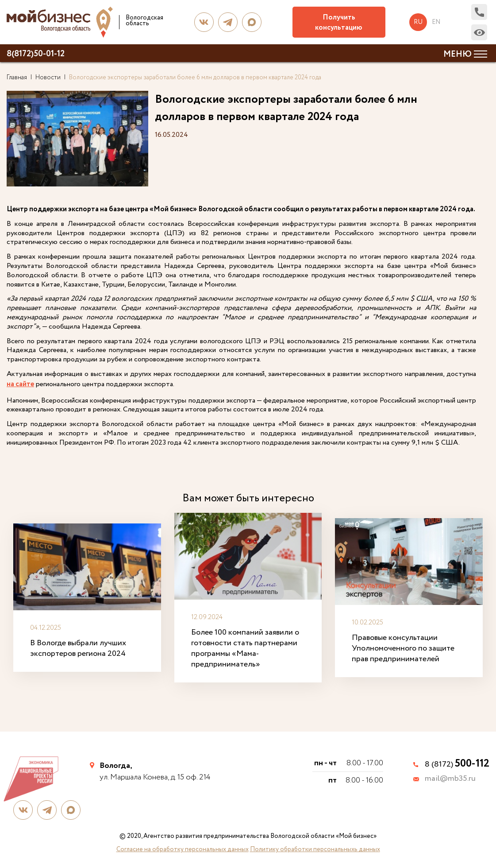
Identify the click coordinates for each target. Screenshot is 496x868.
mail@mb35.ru (450, 779)
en (436, 22)
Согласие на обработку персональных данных (183, 849)
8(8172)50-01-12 (36, 54)
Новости (48, 77)
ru (418, 22)
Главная (17, 77)
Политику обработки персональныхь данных (315, 849)
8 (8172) (457, 764)
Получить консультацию (339, 23)
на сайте (20, 385)
